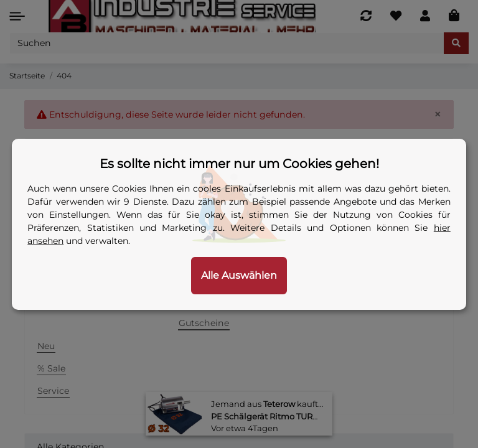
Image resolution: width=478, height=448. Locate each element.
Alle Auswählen (239, 275)
